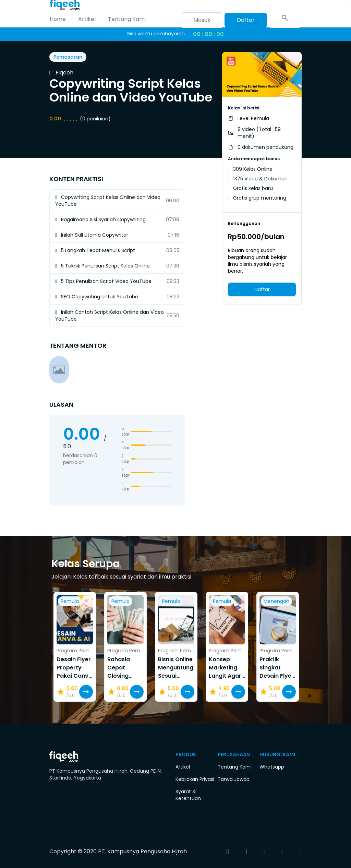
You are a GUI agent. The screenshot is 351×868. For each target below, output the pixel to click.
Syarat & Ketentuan (188, 795)
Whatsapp (272, 767)
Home (58, 19)
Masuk (202, 20)
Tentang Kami (127, 19)
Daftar (246, 20)
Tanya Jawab (234, 779)
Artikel (87, 19)
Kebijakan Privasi (195, 779)
